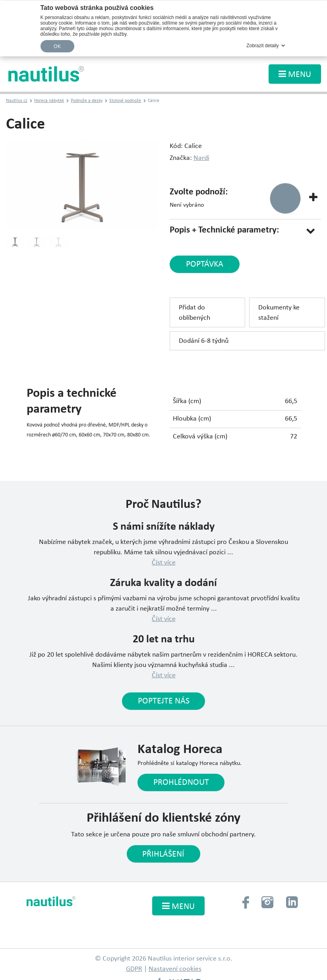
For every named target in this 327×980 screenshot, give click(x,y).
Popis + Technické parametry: (224, 230)
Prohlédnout (181, 783)
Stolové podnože (125, 101)
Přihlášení (163, 855)
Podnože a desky (87, 101)
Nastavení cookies (175, 969)
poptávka (204, 265)
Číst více (164, 563)
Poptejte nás (164, 702)
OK (57, 46)
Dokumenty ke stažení (279, 313)
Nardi (201, 158)
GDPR (134, 969)
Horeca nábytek (49, 101)
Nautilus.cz (17, 101)
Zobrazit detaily (262, 46)
